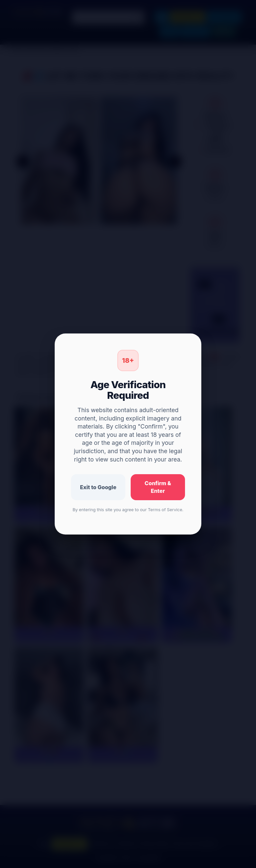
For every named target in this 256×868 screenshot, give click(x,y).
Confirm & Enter (158, 487)
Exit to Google (98, 487)
